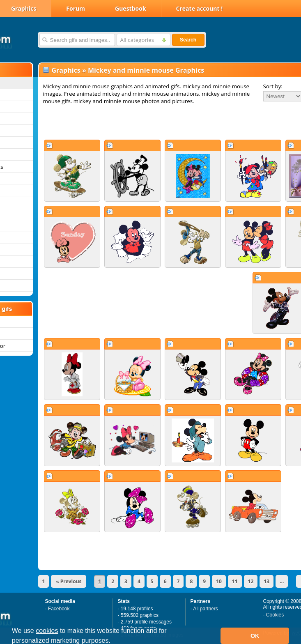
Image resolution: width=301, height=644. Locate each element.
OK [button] (255, 636)
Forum (76, 8)
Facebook (59, 609)
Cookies (275, 615)
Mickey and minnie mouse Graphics (146, 70)
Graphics (66, 70)
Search (188, 40)
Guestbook (131, 8)
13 (267, 581)
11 (235, 581)
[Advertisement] (147, 122)
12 (251, 581)
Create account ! (200, 8)
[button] (113, 642)
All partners (206, 609)
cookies (47, 631)
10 (219, 581)
